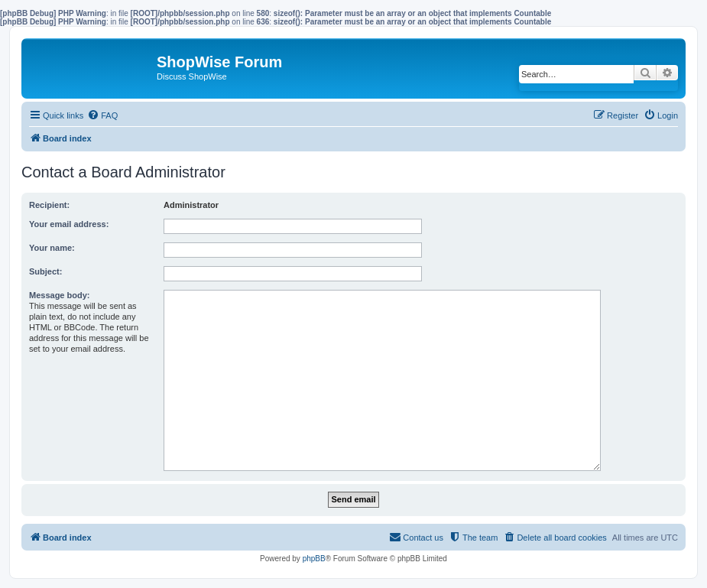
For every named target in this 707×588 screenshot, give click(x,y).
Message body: (59, 295)
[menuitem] (102, 115)
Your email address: (69, 224)
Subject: (45, 271)
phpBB (314, 559)
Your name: (52, 248)
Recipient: (49, 205)
